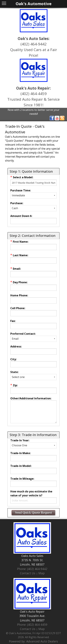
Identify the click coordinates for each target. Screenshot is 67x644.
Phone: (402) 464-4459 (32, 625)
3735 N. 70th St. (32, 560)
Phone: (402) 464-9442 (32, 569)
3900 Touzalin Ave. (32, 616)
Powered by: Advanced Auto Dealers (33, 641)
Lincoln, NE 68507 (32, 564)
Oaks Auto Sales (32, 556)
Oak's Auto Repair (32, 611)
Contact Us (28, 573)
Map (42, 573)
